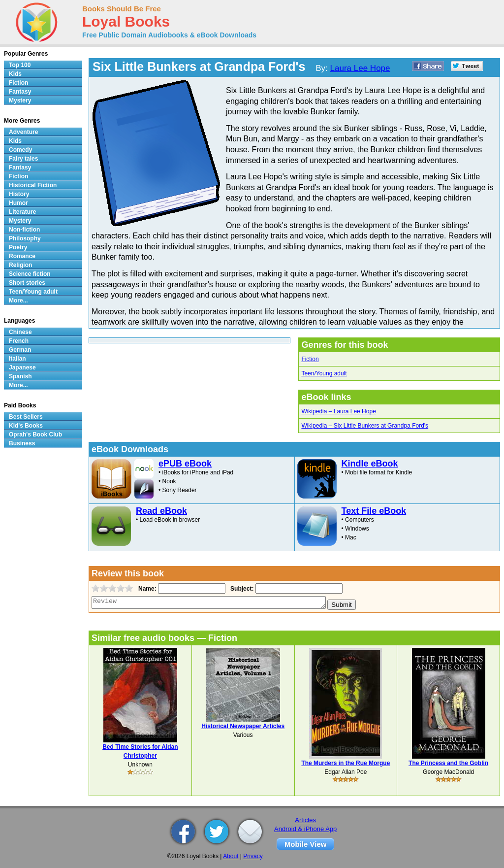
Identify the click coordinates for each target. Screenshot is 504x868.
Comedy (20, 150)
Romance (22, 256)
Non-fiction (24, 230)
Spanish (20, 376)
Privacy (253, 856)
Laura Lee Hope (360, 68)
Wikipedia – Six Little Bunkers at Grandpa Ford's (365, 426)
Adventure (23, 132)
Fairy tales (23, 159)
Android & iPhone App (305, 829)
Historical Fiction (33, 185)
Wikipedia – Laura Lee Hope (338, 411)
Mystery (20, 100)
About (231, 856)
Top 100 (20, 65)
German (20, 350)
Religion (20, 265)
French (19, 341)
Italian (17, 359)
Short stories (27, 283)
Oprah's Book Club (35, 434)
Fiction (310, 359)
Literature (22, 212)
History (19, 194)
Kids (15, 74)
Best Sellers (26, 417)
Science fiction (30, 274)
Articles (305, 820)
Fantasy (20, 92)
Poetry (18, 247)
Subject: (241, 589)
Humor (18, 203)
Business (22, 443)
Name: (146, 589)
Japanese (22, 367)
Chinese (20, 332)
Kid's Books (26, 426)
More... (18, 300)
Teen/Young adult (324, 373)
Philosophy (25, 238)
